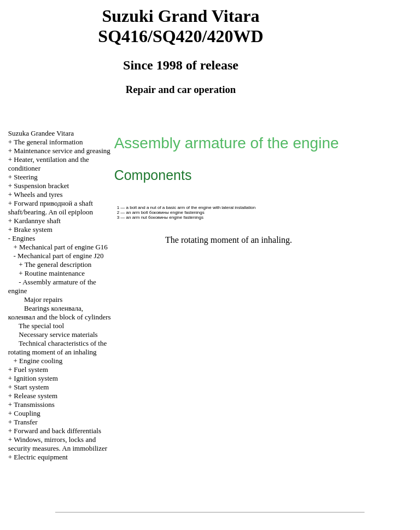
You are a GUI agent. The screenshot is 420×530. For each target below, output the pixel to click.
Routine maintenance (55, 273)
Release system (36, 396)
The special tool (41, 326)
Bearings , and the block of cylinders (60, 313)
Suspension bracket (41, 186)
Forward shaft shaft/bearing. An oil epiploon (51, 208)
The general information (48, 142)
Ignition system (36, 378)
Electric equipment (41, 457)
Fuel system (31, 369)
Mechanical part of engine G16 (63, 247)
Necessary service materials (58, 334)
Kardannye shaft (37, 221)
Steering (25, 177)
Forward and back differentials (57, 431)
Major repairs (43, 299)
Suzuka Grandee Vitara (41, 133)
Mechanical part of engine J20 (60, 256)
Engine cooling (41, 361)
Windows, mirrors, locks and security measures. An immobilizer (58, 444)
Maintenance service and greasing (62, 151)
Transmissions (34, 404)
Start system (31, 387)
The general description (58, 264)
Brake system (33, 229)
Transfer (26, 422)
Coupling (27, 413)
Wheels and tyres (38, 194)
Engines (24, 238)
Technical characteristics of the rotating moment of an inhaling (57, 348)
